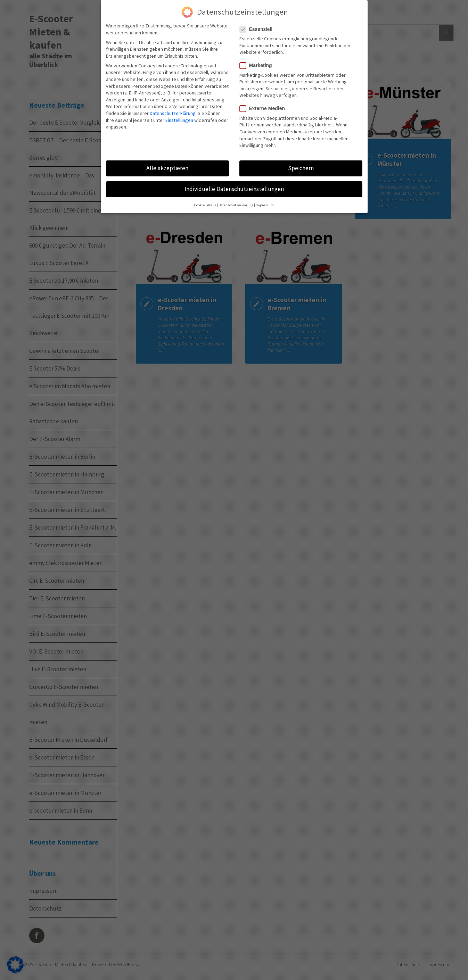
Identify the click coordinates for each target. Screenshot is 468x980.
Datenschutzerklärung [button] (236, 205)
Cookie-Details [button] (205, 205)
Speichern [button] (301, 168)
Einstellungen (179, 120)
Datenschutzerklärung (173, 113)
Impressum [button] (265, 205)
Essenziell (256, 29)
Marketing (256, 65)
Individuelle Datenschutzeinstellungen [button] (234, 189)
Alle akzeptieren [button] (167, 168)
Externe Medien (262, 109)
